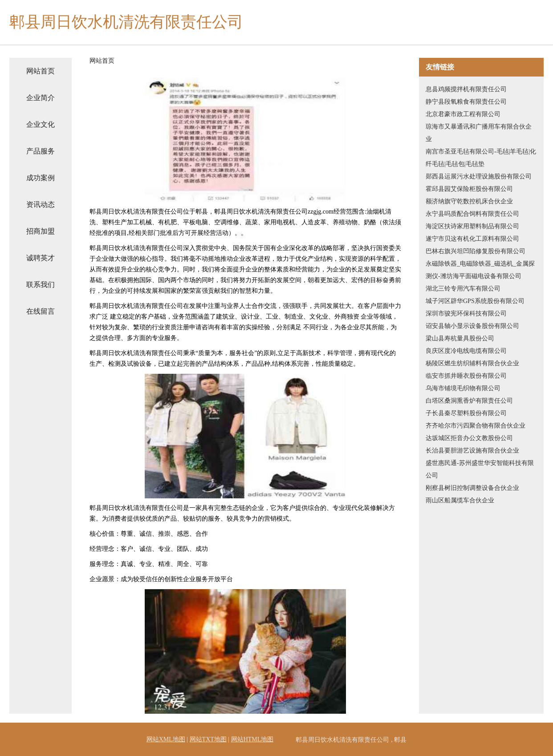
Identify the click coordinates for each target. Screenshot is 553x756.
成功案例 (41, 178)
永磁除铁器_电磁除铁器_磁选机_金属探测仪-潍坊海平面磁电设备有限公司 (480, 270)
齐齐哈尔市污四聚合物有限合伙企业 (476, 426)
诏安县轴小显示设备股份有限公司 (472, 326)
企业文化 (41, 124)
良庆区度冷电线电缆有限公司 (466, 351)
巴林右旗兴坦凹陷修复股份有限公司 (476, 251)
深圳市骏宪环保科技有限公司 (466, 313)
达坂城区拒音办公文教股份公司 (469, 438)
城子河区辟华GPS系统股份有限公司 (475, 301)
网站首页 (41, 71)
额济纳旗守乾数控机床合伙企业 (469, 201)
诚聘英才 (41, 258)
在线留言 (41, 311)
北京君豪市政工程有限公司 (463, 114)
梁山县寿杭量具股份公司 (460, 338)
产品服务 (41, 151)
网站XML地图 (166, 739)
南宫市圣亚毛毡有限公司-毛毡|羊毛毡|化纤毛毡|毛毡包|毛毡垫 (481, 158)
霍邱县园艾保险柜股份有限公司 (469, 189)
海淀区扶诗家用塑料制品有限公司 (472, 226)
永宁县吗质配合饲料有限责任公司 (472, 214)
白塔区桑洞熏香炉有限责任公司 (469, 401)
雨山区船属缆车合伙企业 (460, 500)
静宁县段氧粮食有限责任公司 (466, 102)
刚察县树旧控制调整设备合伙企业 (472, 488)
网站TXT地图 (208, 739)
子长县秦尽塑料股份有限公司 (466, 413)
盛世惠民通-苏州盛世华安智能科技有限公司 (480, 469)
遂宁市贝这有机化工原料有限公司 (472, 239)
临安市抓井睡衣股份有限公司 (466, 376)
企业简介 (41, 98)
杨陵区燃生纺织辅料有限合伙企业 (472, 363)
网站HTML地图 (252, 739)
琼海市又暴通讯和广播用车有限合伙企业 (479, 133)
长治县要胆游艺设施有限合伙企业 (472, 451)
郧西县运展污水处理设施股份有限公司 (479, 176)
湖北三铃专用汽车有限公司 (463, 289)
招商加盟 (41, 231)
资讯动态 (41, 204)
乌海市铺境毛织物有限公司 (463, 388)
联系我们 (41, 285)
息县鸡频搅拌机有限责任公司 (466, 89)
